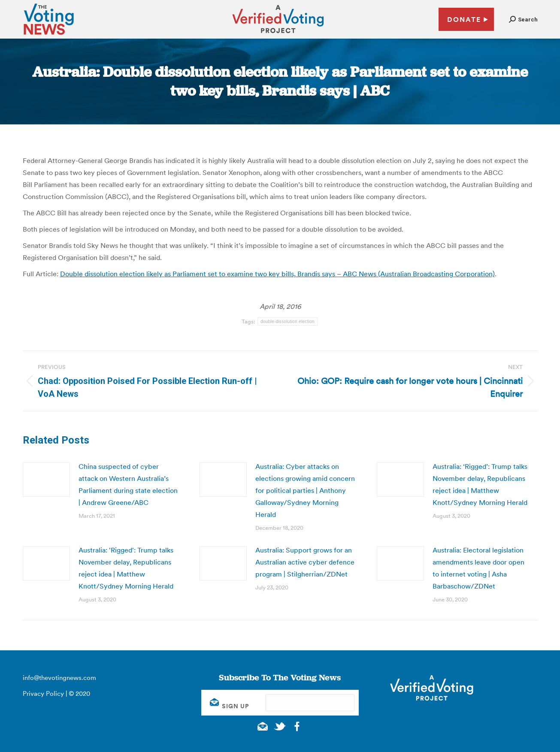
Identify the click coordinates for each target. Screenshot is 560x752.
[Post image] (46, 480)
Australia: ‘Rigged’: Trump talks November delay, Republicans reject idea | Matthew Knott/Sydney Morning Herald (480, 484)
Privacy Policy (43, 693)
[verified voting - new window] (278, 34)
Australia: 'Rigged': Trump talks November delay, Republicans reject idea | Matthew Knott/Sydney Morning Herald (126, 568)
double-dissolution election (288, 322)
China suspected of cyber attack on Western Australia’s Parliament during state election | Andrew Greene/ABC (128, 484)
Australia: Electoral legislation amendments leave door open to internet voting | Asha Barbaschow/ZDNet (478, 568)
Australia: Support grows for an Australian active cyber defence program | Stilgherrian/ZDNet (305, 562)
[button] (523, 20)
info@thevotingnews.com (59, 678)
